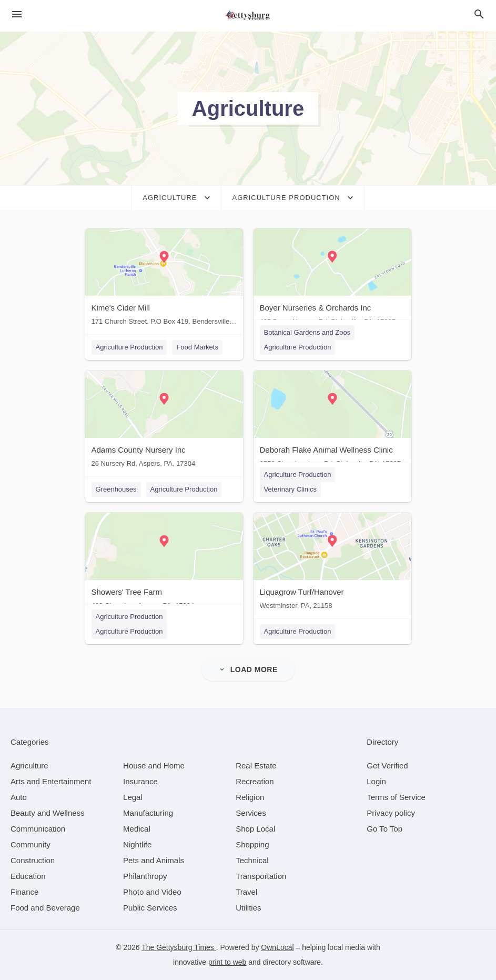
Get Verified (387, 766)
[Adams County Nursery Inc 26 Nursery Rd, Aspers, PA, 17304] (164, 421)
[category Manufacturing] (148, 813)
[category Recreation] (255, 781)
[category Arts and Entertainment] (51, 781)
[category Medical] (137, 829)
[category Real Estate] (256, 766)
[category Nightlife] (137, 844)
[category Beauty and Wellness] (48, 813)
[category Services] (251, 813)
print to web (227, 962)
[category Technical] (252, 860)
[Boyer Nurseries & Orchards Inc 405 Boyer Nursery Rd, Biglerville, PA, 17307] (332, 279)
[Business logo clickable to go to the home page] (248, 16)
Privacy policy (391, 813)
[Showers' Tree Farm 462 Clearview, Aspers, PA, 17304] (164, 563)
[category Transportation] (261, 876)
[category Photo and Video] (152, 892)
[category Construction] (33, 860)
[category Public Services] (150, 908)
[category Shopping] (252, 844)
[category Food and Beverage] (45, 908)
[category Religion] (250, 797)
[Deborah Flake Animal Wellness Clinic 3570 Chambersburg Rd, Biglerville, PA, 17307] (332, 421)
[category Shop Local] (255, 829)
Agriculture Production (129, 347)
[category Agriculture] (29, 766)
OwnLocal (277, 947)
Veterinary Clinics (290, 489)
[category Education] (28, 876)
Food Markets (197, 347)
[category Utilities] (248, 908)
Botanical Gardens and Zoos (307, 332)
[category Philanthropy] (145, 876)
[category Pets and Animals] (154, 860)
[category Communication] (38, 829)
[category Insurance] (140, 781)
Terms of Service (396, 797)
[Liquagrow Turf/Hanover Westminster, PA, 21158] (332, 563)
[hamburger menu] (17, 14)
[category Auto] (19, 797)
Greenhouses (116, 489)
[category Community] (31, 844)
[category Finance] (24, 892)
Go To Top (384, 829)
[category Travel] (246, 892)
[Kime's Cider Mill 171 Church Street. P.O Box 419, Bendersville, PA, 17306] (164, 279)
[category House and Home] (154, 766)
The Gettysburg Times (179, 947)
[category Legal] (133, 797)
